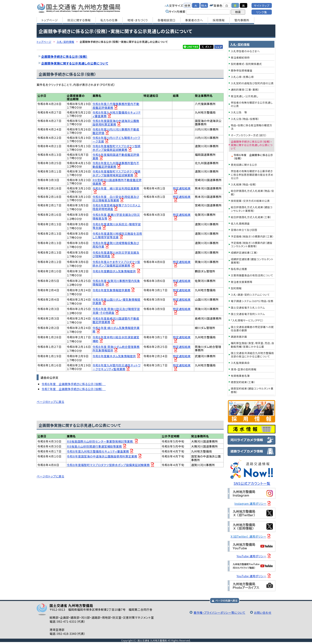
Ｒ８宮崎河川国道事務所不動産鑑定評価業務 (117, 182)
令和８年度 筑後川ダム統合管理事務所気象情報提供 (116, 349)
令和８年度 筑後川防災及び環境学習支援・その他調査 (116, 311)
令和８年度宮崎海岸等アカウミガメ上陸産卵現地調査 (117, 207)
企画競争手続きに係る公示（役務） (64, 56)
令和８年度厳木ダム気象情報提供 (114, 356)
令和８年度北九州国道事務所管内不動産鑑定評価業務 (116, 165)
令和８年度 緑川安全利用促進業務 (116, 189)
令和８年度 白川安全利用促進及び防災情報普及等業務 (116, 199)
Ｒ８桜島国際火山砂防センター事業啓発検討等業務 (100, 442)
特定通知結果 (182, 189)
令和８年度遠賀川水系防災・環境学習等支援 (117, 226)
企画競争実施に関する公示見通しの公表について (75, 63)
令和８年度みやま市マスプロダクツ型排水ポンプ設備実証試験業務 (116, 264)
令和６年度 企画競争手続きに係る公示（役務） (74, 384)
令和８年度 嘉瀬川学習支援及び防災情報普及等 (116, 217)
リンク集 (262, 12)
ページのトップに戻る (50, 402)
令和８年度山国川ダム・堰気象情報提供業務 (117, 302)
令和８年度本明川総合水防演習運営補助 (116, 339)
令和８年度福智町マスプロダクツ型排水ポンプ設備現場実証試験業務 (117, 173)
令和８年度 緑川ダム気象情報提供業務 (116, 330)
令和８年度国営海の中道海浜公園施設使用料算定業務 (116, 123)
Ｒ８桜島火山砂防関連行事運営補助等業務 (95, 447)
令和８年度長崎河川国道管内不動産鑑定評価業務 (116, 321)
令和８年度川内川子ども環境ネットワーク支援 (117, 140)
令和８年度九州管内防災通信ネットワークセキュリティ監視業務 (117, 367)
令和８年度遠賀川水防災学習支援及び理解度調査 (116, 255)
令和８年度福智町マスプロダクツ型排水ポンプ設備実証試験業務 (117, 148)
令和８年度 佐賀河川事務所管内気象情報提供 (116, 283)
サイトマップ (262, 5)
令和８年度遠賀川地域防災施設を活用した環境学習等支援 (116, 236)
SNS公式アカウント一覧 (252, 483)
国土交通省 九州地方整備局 (79, 8)
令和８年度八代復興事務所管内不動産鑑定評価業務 (116, 106)
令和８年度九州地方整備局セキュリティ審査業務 (117, 114)
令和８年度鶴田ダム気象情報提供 (114, 271)
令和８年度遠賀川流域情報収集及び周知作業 (116, 245)
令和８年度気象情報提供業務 (112, 290)
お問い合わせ (263, 612)
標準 (187, 5)
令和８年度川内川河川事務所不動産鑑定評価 (116, 131)
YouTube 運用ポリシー (252, 556)
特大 (204, 5)
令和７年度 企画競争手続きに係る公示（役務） (74, 389)
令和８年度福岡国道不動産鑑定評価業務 (116, 157)
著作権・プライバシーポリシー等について (219, 612)
